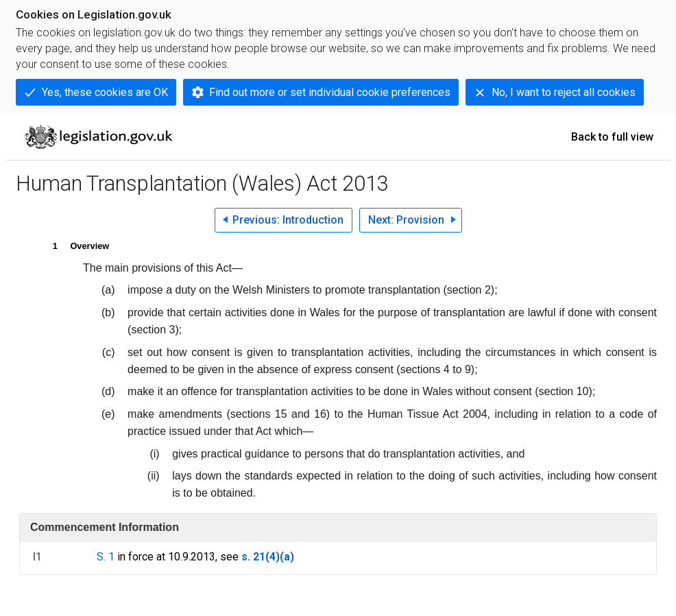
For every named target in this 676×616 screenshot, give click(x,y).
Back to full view (612, 137)
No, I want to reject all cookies (564, 92)
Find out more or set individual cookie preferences (330, 92)
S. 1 (106, 557)
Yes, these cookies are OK (105, 92)
